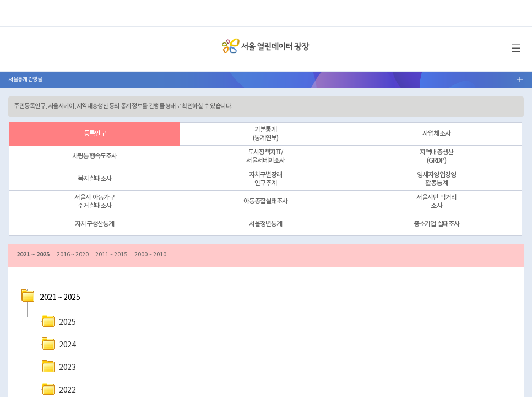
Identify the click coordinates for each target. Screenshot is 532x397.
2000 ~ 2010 (150, 254)
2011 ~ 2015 (111, 254)
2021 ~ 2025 (33, 254)
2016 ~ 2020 (73, 254)
